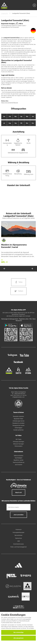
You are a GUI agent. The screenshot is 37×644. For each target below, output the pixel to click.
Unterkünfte (4, 13)
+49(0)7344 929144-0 (20, 394)
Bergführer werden (19, 460)
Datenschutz (19, 538)
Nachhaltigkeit (19, 458)
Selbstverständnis (19, 456)
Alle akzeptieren (19, 638)
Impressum (19, 530)
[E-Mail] (18, 507)
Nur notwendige (18, 632)
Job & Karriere (18, 465)
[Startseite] (4, 6)
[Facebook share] (19, 282)
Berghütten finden (18, 419)
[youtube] (24, 357)
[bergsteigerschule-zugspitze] (18, 373)
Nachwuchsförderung (19, 462)
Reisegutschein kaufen (19, 425)
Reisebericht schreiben (18, 423)
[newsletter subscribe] (18, 515)
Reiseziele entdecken (18, 416)
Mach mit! (19, 492)
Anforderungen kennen (19, 421)
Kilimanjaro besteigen (19, 442)
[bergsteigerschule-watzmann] (28, 373)
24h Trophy (18, 439)
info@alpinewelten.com (18, 397)
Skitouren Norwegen (18, 444)
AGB (18, 541)
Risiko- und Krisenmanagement (19, 547)
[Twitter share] (18, 291)
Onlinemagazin (19, 428)
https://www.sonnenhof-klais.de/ (10, 103)
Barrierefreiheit (18, 535)
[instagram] (13, 357)
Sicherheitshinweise (18, 544)
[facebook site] (18, 363)
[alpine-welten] (9, 373)
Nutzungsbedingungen (18, 532)
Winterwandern (18, 446)
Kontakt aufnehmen (18, 430)
